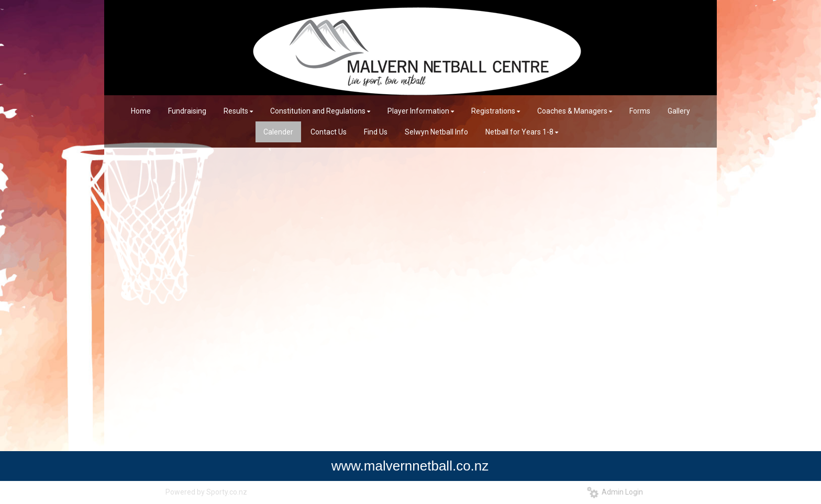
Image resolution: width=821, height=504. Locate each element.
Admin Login (615, 492)
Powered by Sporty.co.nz (206, 492)
